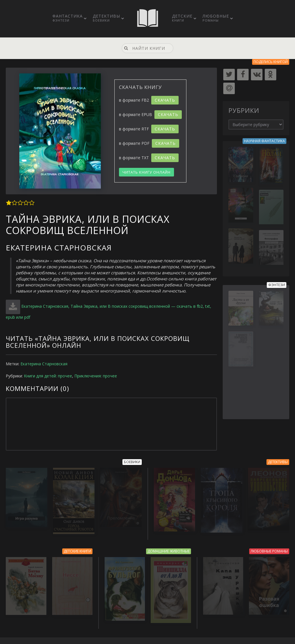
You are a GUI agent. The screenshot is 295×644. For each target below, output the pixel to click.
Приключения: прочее (96, 376)
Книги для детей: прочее (48, 376)
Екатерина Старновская (44, 364)
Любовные (216, 18)
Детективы (106, 18)
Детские (182, 18)
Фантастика (68, 18)
